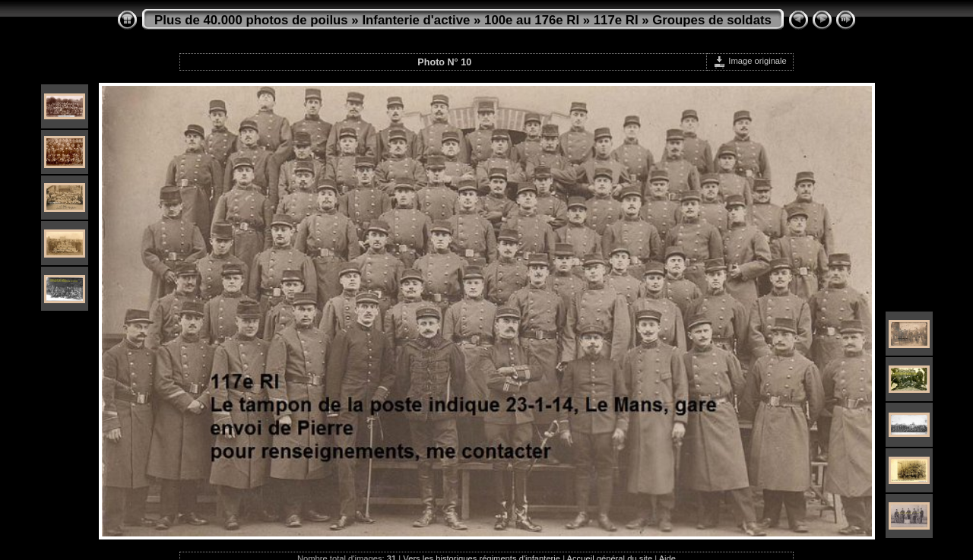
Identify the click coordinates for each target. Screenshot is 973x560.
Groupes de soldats (712, 20)
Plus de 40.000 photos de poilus (251, 20)
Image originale (750, 61)
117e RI (616, 20)
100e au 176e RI (532, 20)
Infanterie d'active (416, 20)
